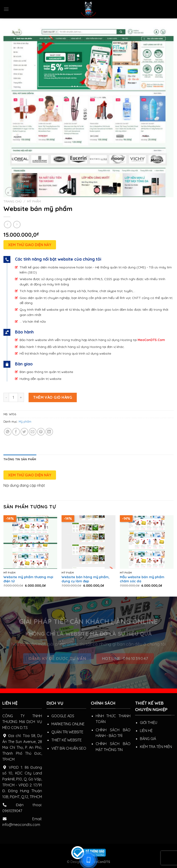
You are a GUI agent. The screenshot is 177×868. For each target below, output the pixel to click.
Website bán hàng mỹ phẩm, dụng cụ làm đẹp (86, 579)
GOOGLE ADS (63, 716)
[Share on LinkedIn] (49, 432)
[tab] (20, 459)
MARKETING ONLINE (68, 724)
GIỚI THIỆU (149, 723)
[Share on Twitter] (24, 432)
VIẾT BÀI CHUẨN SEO (69, 748)
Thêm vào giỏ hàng (53, 397)
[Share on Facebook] (16, 432)
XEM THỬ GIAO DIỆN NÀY (30, 245)
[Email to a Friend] (33, 432)
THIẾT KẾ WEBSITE (67, 740)
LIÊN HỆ (146, 731)
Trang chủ (13, 201)
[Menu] (6, 9)
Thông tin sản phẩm (20, 459)
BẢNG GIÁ (148, 739)
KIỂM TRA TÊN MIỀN (156, 747)
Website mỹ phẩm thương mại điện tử (28, 579)
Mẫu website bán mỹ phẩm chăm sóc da (142, 579)
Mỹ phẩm (34, 201)
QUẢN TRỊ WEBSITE (67, 732)
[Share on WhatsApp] (8, 432)
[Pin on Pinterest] (41, 432)
